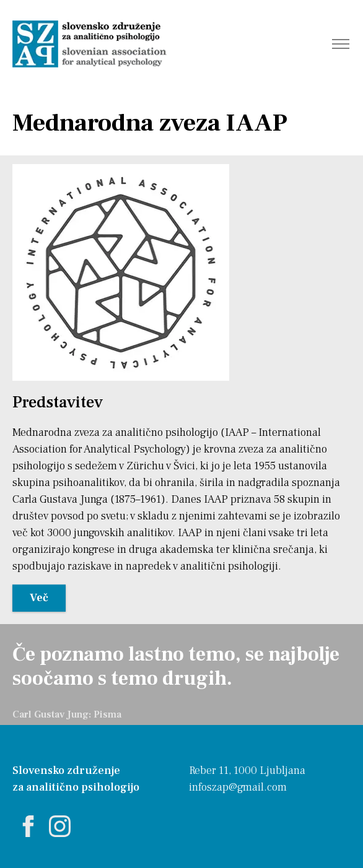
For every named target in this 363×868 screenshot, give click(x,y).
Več (39, 598)
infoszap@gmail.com (238, 787)
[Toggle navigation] (340, 44)
